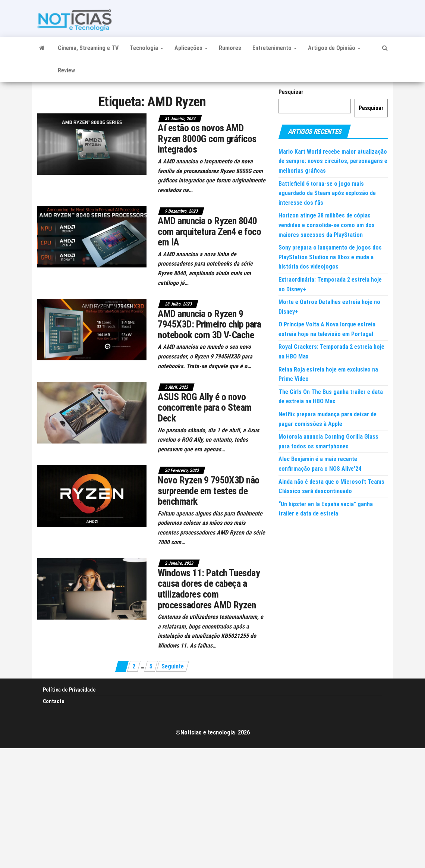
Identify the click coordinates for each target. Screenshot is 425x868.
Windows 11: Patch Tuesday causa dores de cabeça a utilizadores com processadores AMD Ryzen (209, 589)
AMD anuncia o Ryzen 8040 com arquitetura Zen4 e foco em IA (209, 231)
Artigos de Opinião (334, 48)
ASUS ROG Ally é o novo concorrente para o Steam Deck (205, 408)
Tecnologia (147, 48)
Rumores (230, 48)
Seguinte (173, 666)
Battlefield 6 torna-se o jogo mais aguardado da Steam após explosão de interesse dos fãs (327, 193)
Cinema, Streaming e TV (88, 48)
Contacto (54, 701)
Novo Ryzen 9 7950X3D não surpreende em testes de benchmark (209, 491)
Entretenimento (275, 48)
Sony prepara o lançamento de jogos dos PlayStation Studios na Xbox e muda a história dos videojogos (330, 257)
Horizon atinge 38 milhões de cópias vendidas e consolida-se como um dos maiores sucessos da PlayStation (327, 225)
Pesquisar (291, 92)
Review (66, 70)
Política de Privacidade (69, 690)
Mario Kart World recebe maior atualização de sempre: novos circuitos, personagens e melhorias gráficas (333, 161)
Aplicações (191, 48)
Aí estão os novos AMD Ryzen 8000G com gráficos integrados (207, 139)
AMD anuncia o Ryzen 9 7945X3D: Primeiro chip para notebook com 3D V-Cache (209, 324)
